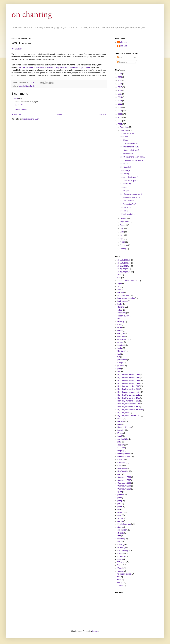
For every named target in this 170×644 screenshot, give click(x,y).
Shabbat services (124, 524)
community (122, 313)
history (20, 86)
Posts (120, 58)
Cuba (120, 325)
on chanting (32, 15)
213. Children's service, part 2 (131, 194)
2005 (120, 124)
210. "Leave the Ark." (128, 204)
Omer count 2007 (124, 480)
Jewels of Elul (123, 439)
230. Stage (124, 137)
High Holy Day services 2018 (129, 407)
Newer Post (17, 115)
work (119, 580)
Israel (120, 436)
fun (119, 357)
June (122, 232)
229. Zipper (124, 140)
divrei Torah (122, 339)
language (121, 451)
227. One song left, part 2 (129, 147)
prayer (120, 506)
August (123, 225)
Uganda (120, 568)
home (120, 424)
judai (119, 442)
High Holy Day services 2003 (129, 374)
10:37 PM (19, 105)
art (118, 287)
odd (119, 474)
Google (120, 363)
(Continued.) (17, 49)
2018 (120, 84)
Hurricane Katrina (124, 427)
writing (120, 583)
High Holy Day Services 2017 (129, 404)
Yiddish (120, 586)
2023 (120, 77)
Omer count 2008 (124, 483)
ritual (119, 515)
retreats (120, 512)
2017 (120, 87)
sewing (120, 521)
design (120, 331)
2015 (120, 94)
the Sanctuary (123, 550)
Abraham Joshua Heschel (127, 281)
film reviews (122, 351)
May (122, 235)
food (119, 354)
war (119, 577)
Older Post (102, 115)
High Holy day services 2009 (128, 392)
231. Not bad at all (127, 133)
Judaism (33, 86)
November (124, 130)
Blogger (95, 631)
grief (119, 369)
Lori (16, 98)
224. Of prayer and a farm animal (132, 157)
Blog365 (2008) (123, 295)
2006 (120, 121)
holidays (26, 86)
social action (122, 530)
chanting (121, 307)
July (122, 228)
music (120, 465)
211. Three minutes (127, 201)
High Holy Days (123, 413)
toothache (121, 556)
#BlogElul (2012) (124, 260)
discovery (121, 336)
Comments (122, 62)
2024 (120, 74)
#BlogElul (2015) (124, 266)
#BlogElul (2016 (124, 269)
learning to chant (124, 457)
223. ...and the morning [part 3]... (132, 160)
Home (59, 115)
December (124, 127)
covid (119, 319)
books (120, 304)
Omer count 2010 (124, 489)
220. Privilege (125, 170)
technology (122, 547)
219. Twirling (124, 174)
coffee (120, 310)
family (120, 348)
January (123, 249)
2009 (120, 111)
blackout (121, 292)
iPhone (120, 433)
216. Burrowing (125, 184)
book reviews (122, 301)
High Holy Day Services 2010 (129, 395)
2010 (120, 107)
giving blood (122, 360)
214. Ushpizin (125, 191)
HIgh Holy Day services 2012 (129, 401)
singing (120, 527)
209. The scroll (125, 207)
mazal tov (121, 460)
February (124, 245)
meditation (121, 462)
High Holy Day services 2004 (129, 377)
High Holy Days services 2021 (129, 416)
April (122, 239)
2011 (120, 104)
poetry (120, 501)
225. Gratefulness (126, 154)
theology (121, 553)
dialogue (121, 333)
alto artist (124, 42)
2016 (120, 90)
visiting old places (124, 574)
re (118, 509)
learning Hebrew (124, 454)
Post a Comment (22, 110)
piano (120, 498)
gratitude (121, 366)
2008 (120, 114)
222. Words (124, 164)
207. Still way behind (127, 214)
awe (119, 289)
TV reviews (122, 562)
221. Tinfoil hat (125, 167)
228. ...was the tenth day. (129, 144)
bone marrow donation (126, 298)
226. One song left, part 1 (129, 150)
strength (121, 533)
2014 (120, 97)
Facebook (121, 345)
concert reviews (123, 316)
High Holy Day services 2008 (129, 389)
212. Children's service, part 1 (131, 197)
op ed (120, 492)
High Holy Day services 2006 (129, 383)
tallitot (120, 542)
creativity (121, 322)
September (124, 222)
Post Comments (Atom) (31, 119)
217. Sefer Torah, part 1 (129, 181)
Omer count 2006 (124, 477)
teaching (121, 545)
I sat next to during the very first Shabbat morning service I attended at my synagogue (54, 67)
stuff (119, 536)
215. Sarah (124, 187)
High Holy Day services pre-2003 (130, 410)
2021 (120, 80)
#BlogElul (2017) (124, 272)
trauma (120, 559)
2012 (120, 101)
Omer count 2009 (124, 486)
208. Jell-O (124, 211)
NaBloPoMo (122, 468)
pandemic (121, 495)
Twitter (120, 565)
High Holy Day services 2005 (129, 380)
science (120, 518)
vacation (121, 571)
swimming (121, 539)
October (123, 218)
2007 (120, 118)
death (120, 328)
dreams (120, 342)
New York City (123, 471)
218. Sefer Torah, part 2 (129, 177)
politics (120, 504)
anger (120, 284)
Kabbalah (121, 448)
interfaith (121, 430)
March (123, 242)
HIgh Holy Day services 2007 (129, 386)
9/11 (119, 278)
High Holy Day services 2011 (129, 398)
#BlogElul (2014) (124, 263)
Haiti (119, 372)
